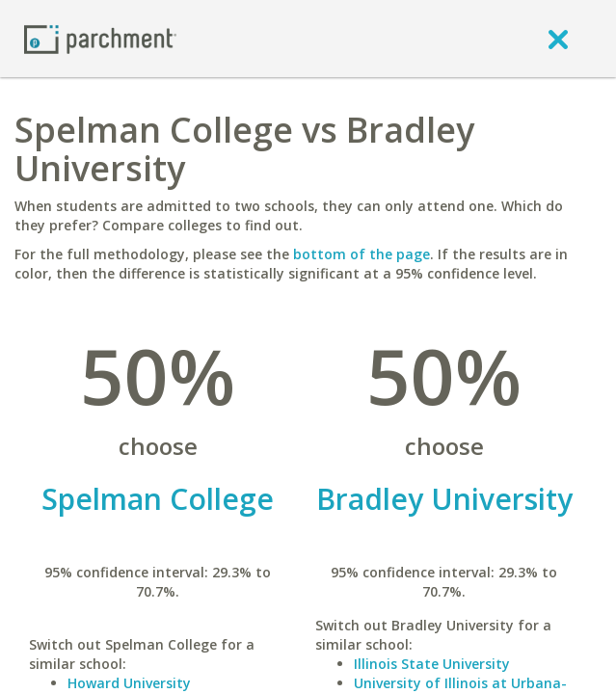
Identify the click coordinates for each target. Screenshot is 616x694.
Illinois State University (432, 664)
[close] (558, 39)
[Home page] (100, 38)
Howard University (129, 683)
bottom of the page (362, 254)
